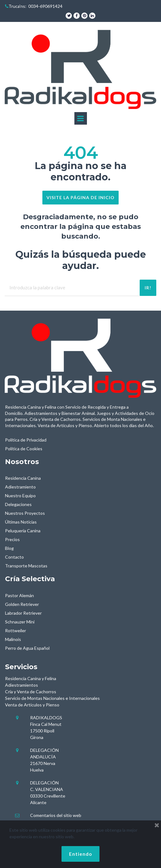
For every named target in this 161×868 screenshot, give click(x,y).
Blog (9, 548)
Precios (12, 539)
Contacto (14, 557)
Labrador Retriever (23, 613)
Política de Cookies (24, 449)
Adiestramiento (20, 487)
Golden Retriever (22, 604)
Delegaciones (18, 504)
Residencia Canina (23, 478)
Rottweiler (16, 630)
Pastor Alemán (19, 595)
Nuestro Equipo (20, 496)
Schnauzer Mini (20, 622)
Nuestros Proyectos (25, 513)
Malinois (13, 639)
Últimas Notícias (21, 522)
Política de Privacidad (26, 440)
